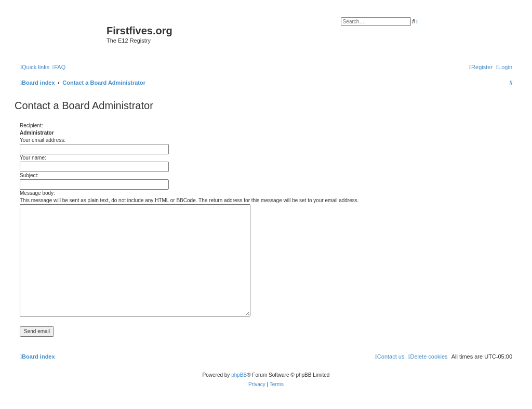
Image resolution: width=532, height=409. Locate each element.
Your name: (33, 158)
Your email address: (43, 140)
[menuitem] (59, 67)
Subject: (29, 175)
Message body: (37, 193)
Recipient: (31, 126)
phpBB (239, 375)
